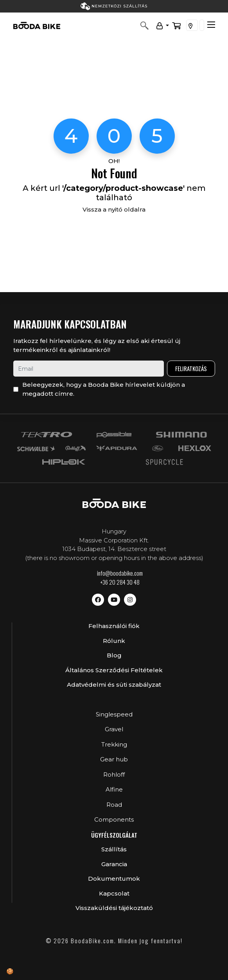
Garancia (114, 864)
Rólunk (114, 641)
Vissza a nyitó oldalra (114, 209)
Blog (114, 655)
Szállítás (114, 849)
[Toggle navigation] (211, 25)
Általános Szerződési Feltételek (114, 670)
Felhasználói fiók (114, 626)
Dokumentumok (114, 879)
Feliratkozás (191, 368)
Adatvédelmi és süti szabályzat (114, 685)
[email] (89, 369)
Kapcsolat (114, 893)
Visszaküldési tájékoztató (114, 908)
